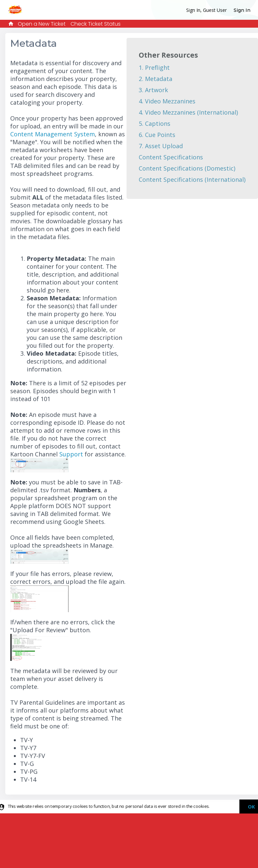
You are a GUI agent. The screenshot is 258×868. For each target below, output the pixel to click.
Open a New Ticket (42, 24)
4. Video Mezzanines (167, 101)
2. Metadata (156, 79)
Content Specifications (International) (192, 179)
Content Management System (53, 134)
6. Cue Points (157, 135)
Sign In (242, 10)
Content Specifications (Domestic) (187, 168)
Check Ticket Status (96, 24)
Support (70, 454)
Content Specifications (171, 157)
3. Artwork (153, 90)
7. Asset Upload (161, 146)
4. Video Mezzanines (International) (188, 112)
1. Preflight (154, 68)
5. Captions (155, 123)
